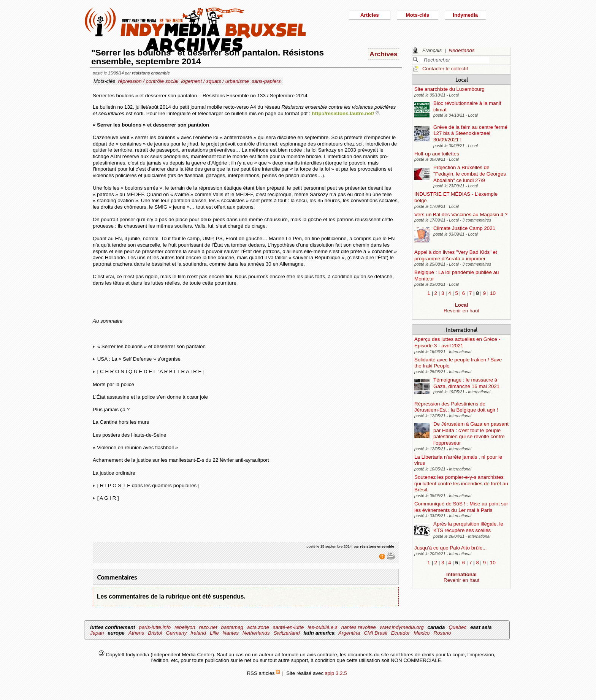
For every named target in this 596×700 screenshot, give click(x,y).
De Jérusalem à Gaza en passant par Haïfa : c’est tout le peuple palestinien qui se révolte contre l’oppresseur (471, 433)
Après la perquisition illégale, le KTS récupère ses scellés (468, 527)
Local (462, 79)
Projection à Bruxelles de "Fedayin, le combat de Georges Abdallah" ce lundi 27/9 (470, 174)
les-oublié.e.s (323, 627)
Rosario (442, 633)
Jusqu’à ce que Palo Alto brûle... (450, 548)
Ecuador (401, 633)
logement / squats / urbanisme (215, 81)
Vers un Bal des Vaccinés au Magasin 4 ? (461, 215)
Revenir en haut (461, 311)
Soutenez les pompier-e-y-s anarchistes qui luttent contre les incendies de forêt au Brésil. (461, 483)
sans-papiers (266, 81)
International (462, 329)
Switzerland (287, 633)
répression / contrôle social (148, 81)
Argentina (349, 633)
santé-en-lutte (288, 627)
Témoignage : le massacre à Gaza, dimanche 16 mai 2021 (466, 383)
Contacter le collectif (445, 69)
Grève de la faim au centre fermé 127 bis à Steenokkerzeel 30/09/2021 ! (470, 133)
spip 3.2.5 (336, 673)
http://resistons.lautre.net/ (343, 113)
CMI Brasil (375, 633)
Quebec (457, 627)
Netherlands (256, 633)
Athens (136, 633)
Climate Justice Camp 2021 (464, 228)
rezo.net (208, 627)
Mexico (422, 633)
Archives (383, 54)
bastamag (232, 627)
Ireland (198, 633)
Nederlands (462, 50)
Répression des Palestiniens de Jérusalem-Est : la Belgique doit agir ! (456, 407)
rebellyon (185, 627)
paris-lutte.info (155, 627)
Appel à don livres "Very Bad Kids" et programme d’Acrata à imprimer (456, 255)
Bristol (155, 633)
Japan (97, 633)
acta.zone (258, 627)
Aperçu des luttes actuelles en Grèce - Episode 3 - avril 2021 (457, 342)
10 (493, 293)
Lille (214, 633)
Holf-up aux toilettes (437, 154)
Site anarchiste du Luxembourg (449, 89)
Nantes (231, 633)
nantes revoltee (359, 627)
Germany (176, 633)
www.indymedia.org (402, 627)
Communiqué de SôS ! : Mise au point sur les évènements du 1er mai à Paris (461, 507)
